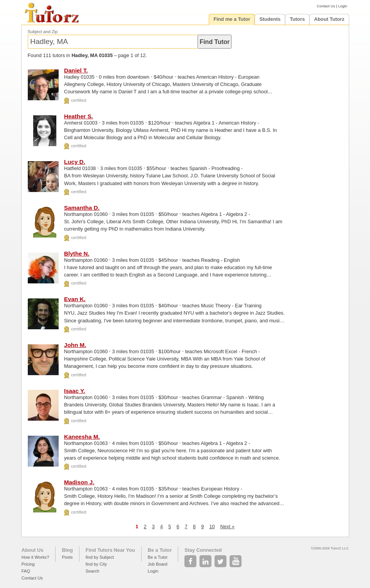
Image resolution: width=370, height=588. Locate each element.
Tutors (297, 19)
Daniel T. (76, 70)
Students (270, 19)
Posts (67, 557)
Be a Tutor (160, 550)
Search (92, 571)
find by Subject (100, 557)
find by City (96, 564)
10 (212, 527)
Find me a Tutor (232, 19)
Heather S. (79, 116)
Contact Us (326, 6)
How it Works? (35, 557)
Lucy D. (75, 162)
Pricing (28, 564)
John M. (75, 345)
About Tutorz (329, 19)
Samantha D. (82, 208)
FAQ (26, 571)
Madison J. (79, 482)
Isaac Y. (75, 391)
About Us (33, 550)
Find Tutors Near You (110, 550)
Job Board (158, 564)
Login (342, 6)
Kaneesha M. (82, 437)
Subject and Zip (43, 32)
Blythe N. (77, 254)
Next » (227, 527)
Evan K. (75, 299)
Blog (67, 550)
